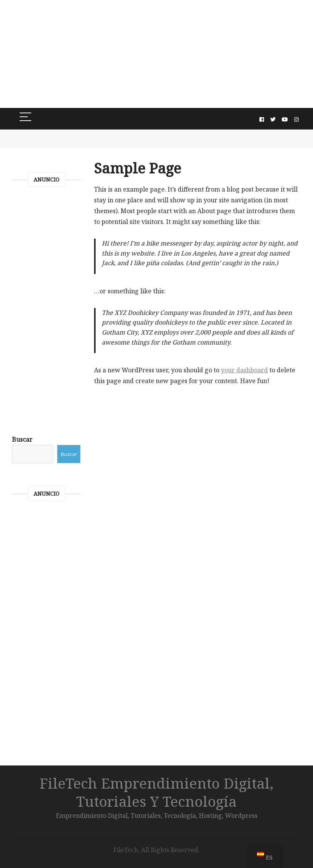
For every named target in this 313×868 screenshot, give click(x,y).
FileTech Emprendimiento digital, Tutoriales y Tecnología (156, 792)
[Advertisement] (156, 54)
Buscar (22, 439)
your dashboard (244, 370)
